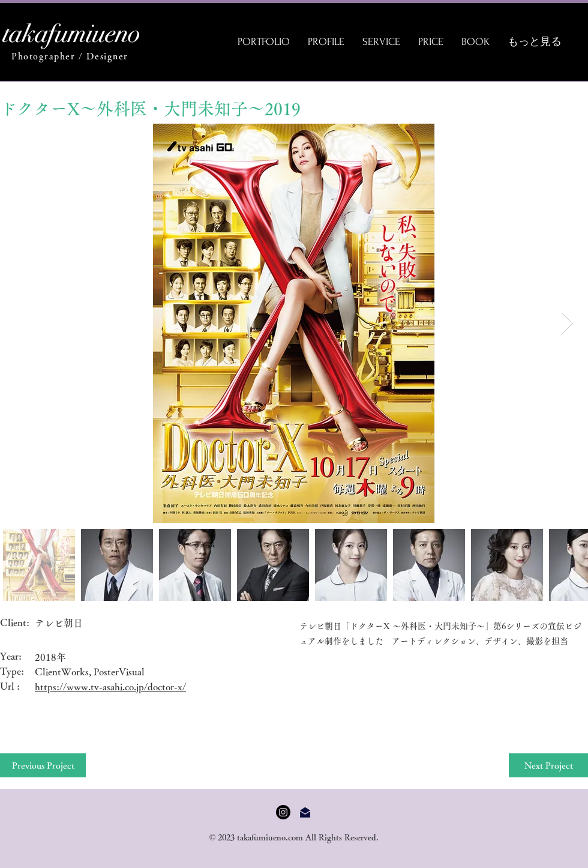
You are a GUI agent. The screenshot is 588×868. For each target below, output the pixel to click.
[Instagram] (283, 812)
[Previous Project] (43, 765)
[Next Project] (548, 765)
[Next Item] (567, 323)
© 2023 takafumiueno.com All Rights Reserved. (294, 837)
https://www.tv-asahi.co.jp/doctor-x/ (110, 687)
